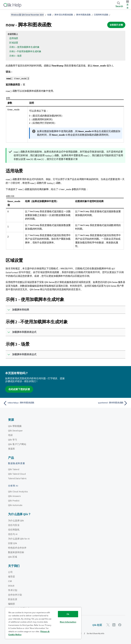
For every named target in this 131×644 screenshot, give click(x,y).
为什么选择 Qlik (16, 521)
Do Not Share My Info (96, 633)
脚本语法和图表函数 (64, 15)
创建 (49, 15)
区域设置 (14, 43)
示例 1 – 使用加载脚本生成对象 (24, 47)
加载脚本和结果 (21, 310)
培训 (10, 435)
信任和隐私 (14, 530)
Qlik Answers (14, 496)
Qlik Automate (15, 505)
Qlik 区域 (13, 557)
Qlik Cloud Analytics (18, 492)
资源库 (11, 449)
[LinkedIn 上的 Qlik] (114, 625)
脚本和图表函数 (83, 15)
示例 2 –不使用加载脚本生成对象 (25, 51)
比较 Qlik (13, 543)
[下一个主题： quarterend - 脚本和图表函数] (98, 403)
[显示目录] (6, 15)
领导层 (11, 577)
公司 (10, 572)
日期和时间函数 (101, 15)
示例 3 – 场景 (15, 56)
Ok (68, 614)
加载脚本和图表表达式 (24, 332)
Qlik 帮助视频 (15, 426)
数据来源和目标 (16, 552)
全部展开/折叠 (116, 25)
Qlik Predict (14, 501)
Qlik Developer (15, 431)
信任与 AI (13, 534)
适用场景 (14, 38)
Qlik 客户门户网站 (17, 444)
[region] (43, 623)
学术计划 (13, 590)
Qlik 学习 (13, 440)
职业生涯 (13, 599)
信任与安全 (14, 525)
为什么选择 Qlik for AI (19, 539)
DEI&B (11, 586)
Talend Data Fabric (17, 478)
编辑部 (11, 604)
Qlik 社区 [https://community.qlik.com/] (97, 625)
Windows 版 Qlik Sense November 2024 (27, 15)
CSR (10, 581)
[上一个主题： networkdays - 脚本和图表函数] (33, 403)
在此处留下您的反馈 (19, 389)
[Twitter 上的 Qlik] (108, 625)
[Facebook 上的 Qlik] (120, 625)
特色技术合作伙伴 (17, 548)
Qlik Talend (14, 469)
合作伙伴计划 (15, 595)
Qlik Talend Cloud (17, 474)
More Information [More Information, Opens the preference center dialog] (68, 622)
